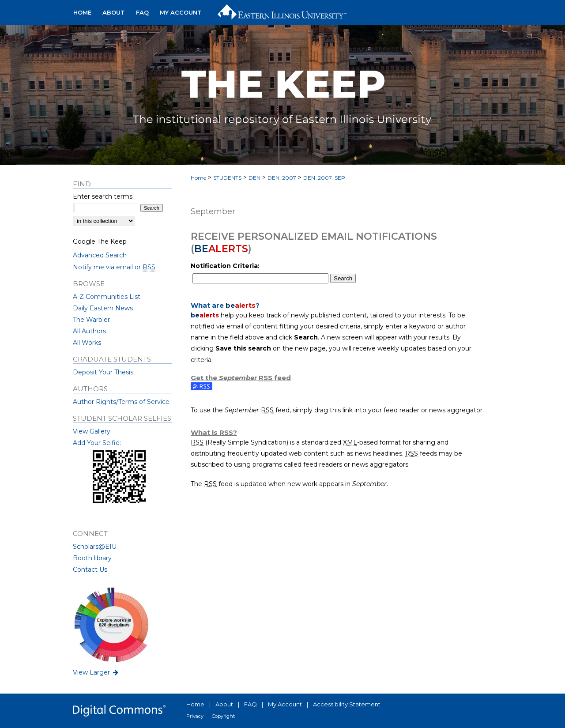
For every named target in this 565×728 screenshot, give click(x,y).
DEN (254, 178)
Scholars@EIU (95, 547)
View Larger (96, 672)
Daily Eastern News (103, 308)
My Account (285, 704)
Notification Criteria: (225, 266)
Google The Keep (100, 241)
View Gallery (92, 431)
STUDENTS (227, 178)
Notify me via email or (114, 267)
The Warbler (91, 320)
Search (343, 278)
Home (198, 178)
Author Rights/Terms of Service (121, 402)
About (224, 704)
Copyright (223, 716)
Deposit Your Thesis (103, 372)
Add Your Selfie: (97, 443)
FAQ (250, 704)
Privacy (195, 716)
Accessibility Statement (347, 704)
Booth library (92, 558)
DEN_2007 (282, 178)
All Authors (89, 331)
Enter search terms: (103, 196)
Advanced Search (100, 255)
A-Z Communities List (107, 297)
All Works (87, 343)
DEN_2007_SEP (324, 178)
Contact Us (90, 570)
